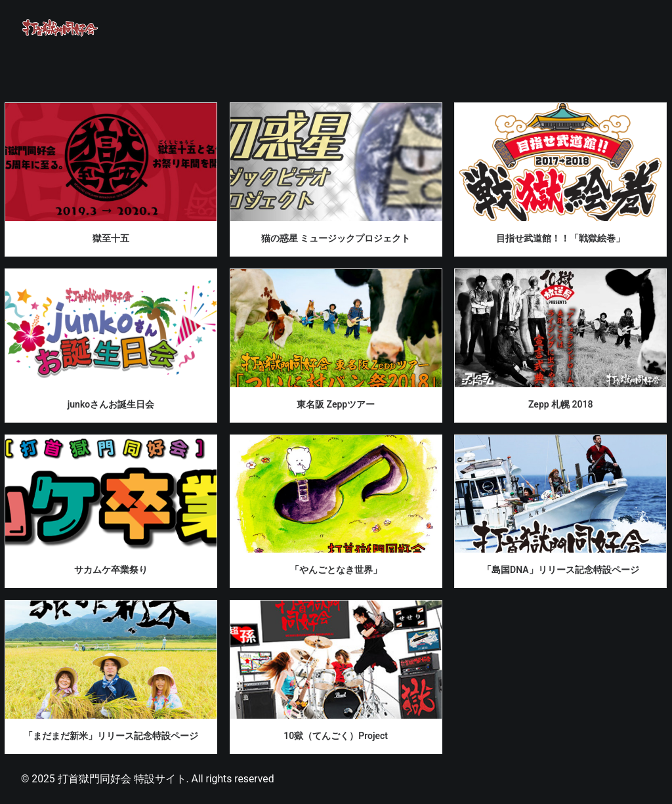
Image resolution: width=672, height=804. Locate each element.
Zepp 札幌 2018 (561, 404)
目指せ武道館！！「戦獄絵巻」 (560, 238)
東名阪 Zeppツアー (336, 404)
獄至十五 (111, 238)
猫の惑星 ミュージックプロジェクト (336, 238)
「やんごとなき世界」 (336, 570)
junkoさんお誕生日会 (111, 404)
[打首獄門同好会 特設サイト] (60, 28)
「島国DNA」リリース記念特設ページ (561, 570)
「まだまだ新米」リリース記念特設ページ (111, 736)
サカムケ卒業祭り (111, 570)
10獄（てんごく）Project (336, 736)
